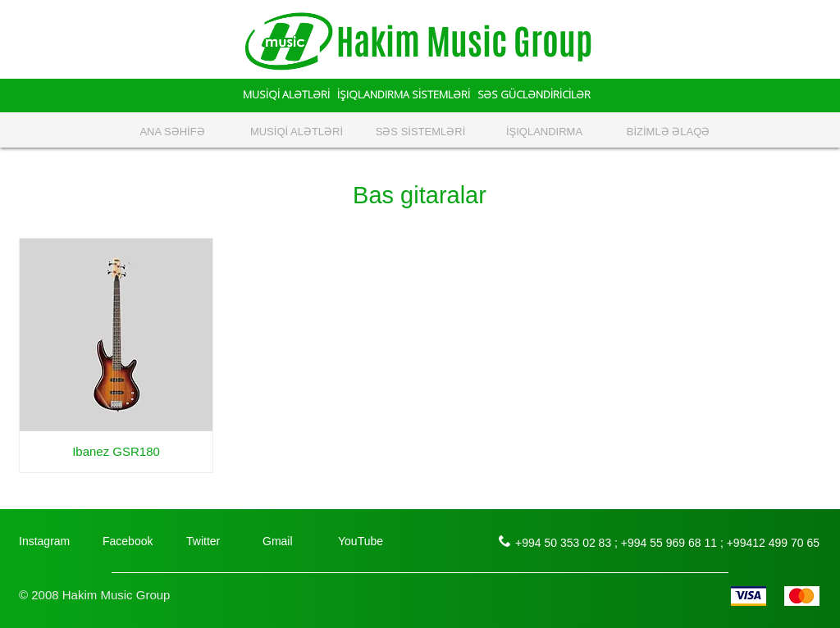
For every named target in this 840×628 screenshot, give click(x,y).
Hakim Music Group (464, 42)
